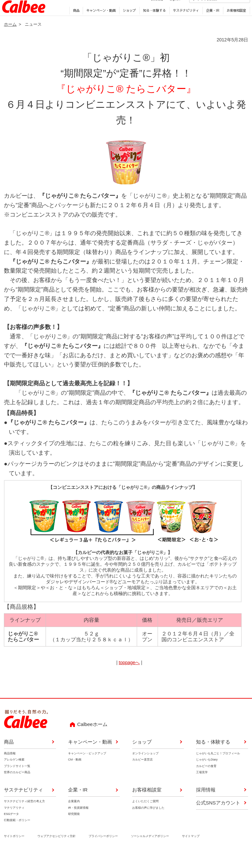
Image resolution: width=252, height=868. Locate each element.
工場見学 (202, 786)
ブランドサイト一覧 (17, 780)
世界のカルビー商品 (17, 786)
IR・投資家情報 (78, 821)
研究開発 (74, 828)
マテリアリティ (14, 821)
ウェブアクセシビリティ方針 (56, 850)
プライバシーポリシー (103, 850)
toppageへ (129, 676)
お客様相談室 (235, 23)
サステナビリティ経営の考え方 (24, 815)
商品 (74, 23)
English (167, 11)
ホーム (10, 38)
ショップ (128, 23)
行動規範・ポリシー (17, 834)
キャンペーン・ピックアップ (87, 767)
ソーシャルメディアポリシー (150, 850)
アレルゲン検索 (14, 774)
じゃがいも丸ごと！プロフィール (218, 767)
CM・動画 (75, 774)
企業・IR (211, 23)
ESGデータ (11, 828)
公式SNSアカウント (218, 817)
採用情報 (149, 11)
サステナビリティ (184, 23)
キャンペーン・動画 (99, 23)
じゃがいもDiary (207, 774)
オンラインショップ (145, 767)
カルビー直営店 (142, 774)
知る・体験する (153, 23)
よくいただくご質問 (145, 815)
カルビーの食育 (206, 780)
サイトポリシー (14, 850)
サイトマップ (191, 850)
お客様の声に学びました (148, 821)
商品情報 (10, 767)
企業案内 (74, 815)
